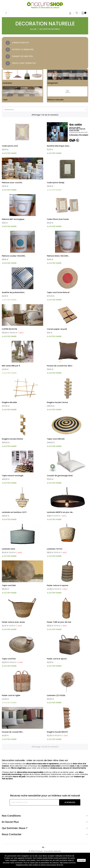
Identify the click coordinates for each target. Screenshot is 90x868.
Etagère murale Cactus (57, 402)
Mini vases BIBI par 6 (11, 366)
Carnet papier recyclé (57, 329)
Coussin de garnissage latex (60, 476)
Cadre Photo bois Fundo (58, 219)
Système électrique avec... (59, 146)
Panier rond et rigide (11, 695)
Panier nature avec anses (13, 622)
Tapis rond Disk (9, 585)
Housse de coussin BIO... (13, 732)
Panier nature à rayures (58, 585)
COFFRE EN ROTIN (9, 329)
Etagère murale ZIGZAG (12, 439)
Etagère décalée (9, 402)
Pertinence (46, 110)
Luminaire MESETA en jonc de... (60, 512)
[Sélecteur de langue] (45, 847)
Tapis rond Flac (9, 659)
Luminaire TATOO (55, 549)
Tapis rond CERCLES (56, 439)
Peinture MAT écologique (13, 219)
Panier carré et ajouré (57, 659)
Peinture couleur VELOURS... (14, 256)
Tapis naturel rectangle (13, 476)
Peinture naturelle (55, 100)
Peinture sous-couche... (12, 183)
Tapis (5, 100)
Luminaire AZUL (8, 549)
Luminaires (7, 83)
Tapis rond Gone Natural (58, 292)
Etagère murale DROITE (57, 732)
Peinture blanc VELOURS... (58, 256)
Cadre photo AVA (10, 146)
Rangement (53, 83)
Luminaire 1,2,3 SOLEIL (56, 695)
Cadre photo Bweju (56, 183)
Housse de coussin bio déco (60, 366)
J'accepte (81, 860)
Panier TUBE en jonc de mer (59, 622)
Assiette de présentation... (14, 292)
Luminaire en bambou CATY (14, 512)
